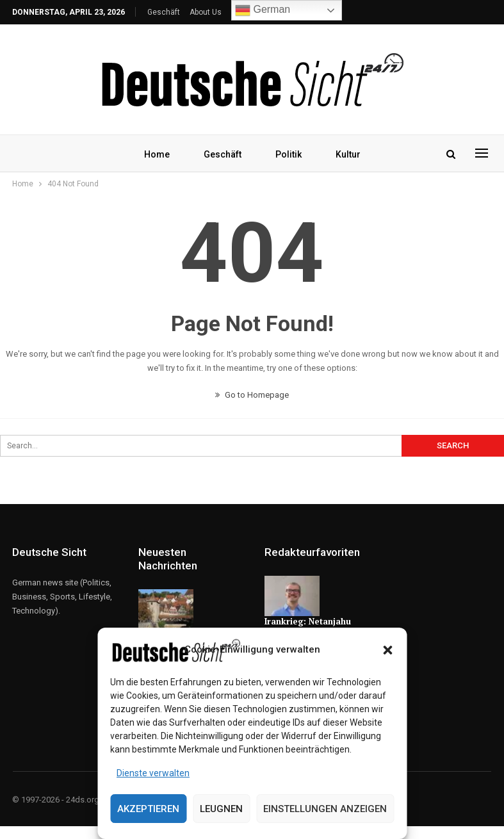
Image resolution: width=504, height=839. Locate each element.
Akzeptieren (148, 809)
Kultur (348, 154)
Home (157, 154)
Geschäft (164, 12)
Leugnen (221, 809)
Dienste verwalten (153, 773)
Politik (289, 154)
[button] (387, 650)
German (263, 10)
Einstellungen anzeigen (325, 809)
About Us (206, 12)
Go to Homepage (252, 395)
